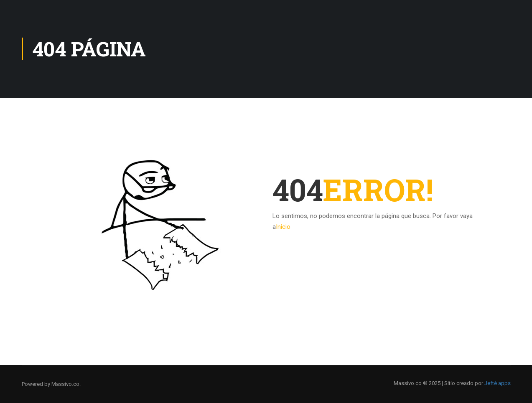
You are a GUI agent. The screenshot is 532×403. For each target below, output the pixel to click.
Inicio (283, 227)
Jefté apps (498, 383)
